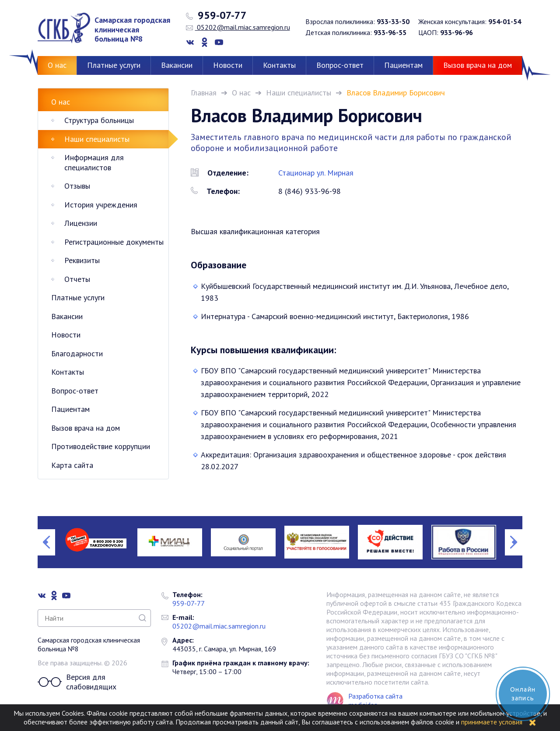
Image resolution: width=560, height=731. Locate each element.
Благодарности (77, 353)
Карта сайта (72, 465)
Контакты (279, 65)
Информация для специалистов (94, 162)
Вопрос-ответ (340, 65)
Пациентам (403, 65)
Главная (204, 93)
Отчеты (77, 279)
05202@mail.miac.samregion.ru (238, 27)
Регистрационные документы (114, 242)
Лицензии (81, 223)
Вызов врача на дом (478, 65)
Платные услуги (114, 65)
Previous (46, 542)
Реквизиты (82, 260)
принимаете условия (492, 722)
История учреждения (101, 205)
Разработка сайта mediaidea (375, 700)
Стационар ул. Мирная (316, 173)
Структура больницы (99, 120)
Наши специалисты (299, 93)
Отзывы (77, 186)
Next (514, 542)
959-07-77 (216, 15)
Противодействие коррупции (101, 446)
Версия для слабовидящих (77, 682)
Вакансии (177, 65)
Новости (228, 65)
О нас (57, 65)
